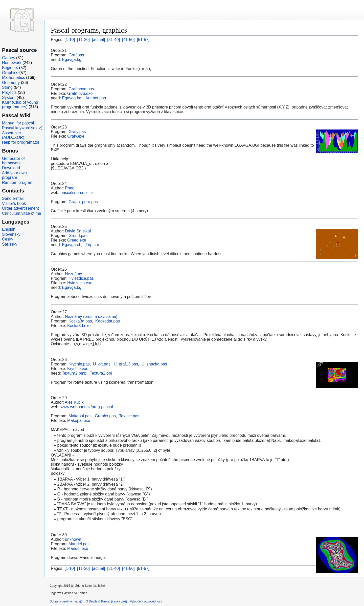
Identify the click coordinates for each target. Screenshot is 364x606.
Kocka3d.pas (80, 321)
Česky (8, 239)
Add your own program (14, 175)
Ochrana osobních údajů (66, 601)
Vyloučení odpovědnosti (146, 601)
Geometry (11, 83)
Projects (9, 92)
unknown (73, 539)
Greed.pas (78, 236)
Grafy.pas (77, 132)
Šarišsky (10, 244)
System (9, 98)
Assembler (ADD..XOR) (13, 135)
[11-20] (83, 40)
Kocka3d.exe (79, 326)
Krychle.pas (79, 364)
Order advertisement (20, 208)
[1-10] (70, 40)
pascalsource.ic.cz (77, 193)
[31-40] (113, 40)
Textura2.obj (101, 373)
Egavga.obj (72, 245)
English (9, 229)
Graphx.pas (105, 416)
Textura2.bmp (74, 373)
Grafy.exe (76, 136)
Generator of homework (13, 161)
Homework (12, 63)
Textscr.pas (129, 416)
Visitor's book (14, 203)
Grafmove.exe (80, 93)
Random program (18, 182)
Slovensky (11, 234)
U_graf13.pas (126, 364)
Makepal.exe (79, 420)
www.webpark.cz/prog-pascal (87, 407)
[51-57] (143, 40)
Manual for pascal (18, 123)
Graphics (10, 73)
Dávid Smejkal (78, 231)
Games (9, 58)
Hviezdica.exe (80, 283)
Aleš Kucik (74, 402)
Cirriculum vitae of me (22, 213)
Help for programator (21, 142)
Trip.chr (93, 245)
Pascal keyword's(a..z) (22, 128)
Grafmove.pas (81, 89)
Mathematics (14, 78)
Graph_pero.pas (83, 202)
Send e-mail (13, 198)
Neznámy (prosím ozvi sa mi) (91, 317)
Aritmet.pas (96, 98)
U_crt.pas (102, 364)
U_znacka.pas (154, 364)
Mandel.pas (79, 544)
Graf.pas (76, 55)
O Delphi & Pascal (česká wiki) (106, 601)
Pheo (70, 188)
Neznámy (74, 274)
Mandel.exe (78, 548)
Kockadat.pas (108, 321)
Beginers (10, 68)
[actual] (99, 40)
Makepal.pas (80, 416)
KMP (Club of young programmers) (20, 105)
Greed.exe (77, 240)
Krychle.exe (78, 369)
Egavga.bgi (72, 60)
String (7, 87)
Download (11, 168)
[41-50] (128, 40)
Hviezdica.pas (81, 278)
